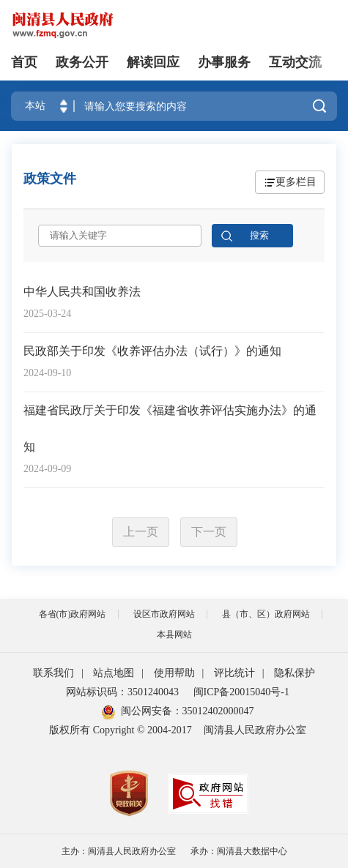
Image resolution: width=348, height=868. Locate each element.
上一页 (141, 532)
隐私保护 (295, 673)
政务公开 (82, 62)
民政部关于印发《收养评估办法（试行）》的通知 (152, 351)
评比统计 (234, 673)
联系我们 (53, 673)
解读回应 (153, 62)
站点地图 (114, 673)
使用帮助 (174, 673)
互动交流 (295, 62)
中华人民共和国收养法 (82, 292)
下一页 (209, 532)
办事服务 (224, 62)
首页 (24, 62)
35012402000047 (218, 711)
